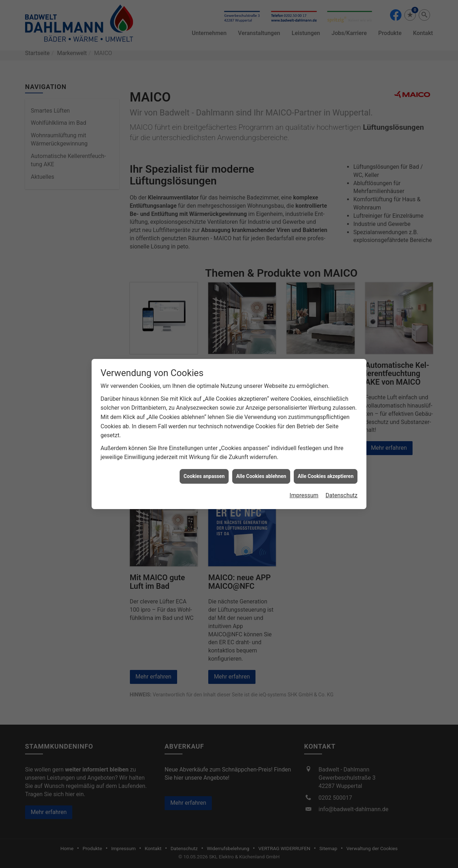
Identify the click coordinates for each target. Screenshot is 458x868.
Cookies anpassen (204, 464)
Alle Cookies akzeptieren (326, 464)
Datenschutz (342, 484)
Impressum (304, 484)
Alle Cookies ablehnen (261, 464)
